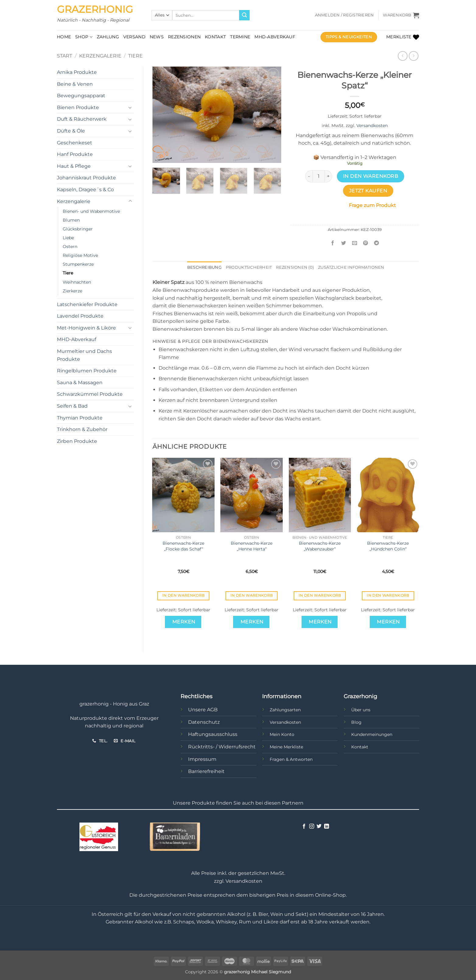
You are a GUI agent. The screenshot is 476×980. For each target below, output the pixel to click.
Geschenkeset (75, 143)
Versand (134, 37)
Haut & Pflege (74, 166)
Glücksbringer (78, 229)
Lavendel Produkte (80, 316)
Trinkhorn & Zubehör (82, 429)
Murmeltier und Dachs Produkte (84, 355)
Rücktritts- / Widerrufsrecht (222, 747)
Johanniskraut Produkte (86, 178)
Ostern (70, 247)
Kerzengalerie (100, 56)
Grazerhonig (95, 9)
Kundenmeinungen (372, 734)
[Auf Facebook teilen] (333, 243)
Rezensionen (184, 37)
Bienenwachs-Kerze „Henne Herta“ (252, 546)
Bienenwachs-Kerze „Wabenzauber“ (320, 546)
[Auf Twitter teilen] (344, 243)
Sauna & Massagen (80, 383)
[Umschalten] (130, 107)
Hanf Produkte (75, 154)
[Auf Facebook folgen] (304, 826)
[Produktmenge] (319, 176)
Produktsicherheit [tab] (249, 267)
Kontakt (215, 37)
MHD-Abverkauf (275, 37)
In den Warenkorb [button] (184, 595)
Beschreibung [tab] (204, 267)
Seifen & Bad (72, 406)
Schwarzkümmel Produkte (90, 394)
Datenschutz (204, 722)
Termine (240, 37)
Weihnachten (77, 282)
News (157, 37)
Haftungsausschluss (213, 734)
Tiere (135, 56)
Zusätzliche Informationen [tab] (351, 267)
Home (64, 37)
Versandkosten (372, 126)
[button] (345, 15)
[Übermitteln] (244, 15)
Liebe (68, 238)
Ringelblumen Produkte (87, 371)
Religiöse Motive (80, 255)
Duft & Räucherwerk (82, 119)
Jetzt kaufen (368, 191)
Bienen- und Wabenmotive (91, 211)
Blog (356, 722)
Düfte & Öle (71, 131)
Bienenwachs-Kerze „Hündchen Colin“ (388, 546)
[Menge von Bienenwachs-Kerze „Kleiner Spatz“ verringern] (309, 176)
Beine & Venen (75, 84)
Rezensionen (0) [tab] (295, 267)
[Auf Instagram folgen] (312, 826)
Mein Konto (282, 734)
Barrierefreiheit (206, 771)
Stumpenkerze (78, 264)
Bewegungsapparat (81, 96)
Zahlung (108, 37)
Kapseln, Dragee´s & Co (85, 190)
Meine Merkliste (286, 747)
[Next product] (402, 56)
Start (65, 56)
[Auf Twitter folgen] (319, 826)
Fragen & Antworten (291, 759)
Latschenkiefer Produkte (87, 304)
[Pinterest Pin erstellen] (366, 243)
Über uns (361, 710)
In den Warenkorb (371, 176)
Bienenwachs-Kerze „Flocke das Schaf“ (183, 546)
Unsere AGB (203, 710)
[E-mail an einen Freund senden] (355, 243)
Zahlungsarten (285, 710)
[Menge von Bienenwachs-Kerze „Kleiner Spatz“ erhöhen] (328, 176)
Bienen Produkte (78, 107)
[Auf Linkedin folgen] (327, 826)
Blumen (71, 220)
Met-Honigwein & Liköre (86, 328)
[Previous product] (413, 56)
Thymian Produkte (80, 418)
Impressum (202, 759)
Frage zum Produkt (372, 205)
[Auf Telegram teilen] (377, 243)
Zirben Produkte (77, 441)
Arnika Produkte (77, 72)
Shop (84, 37)
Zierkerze (72, 291)
